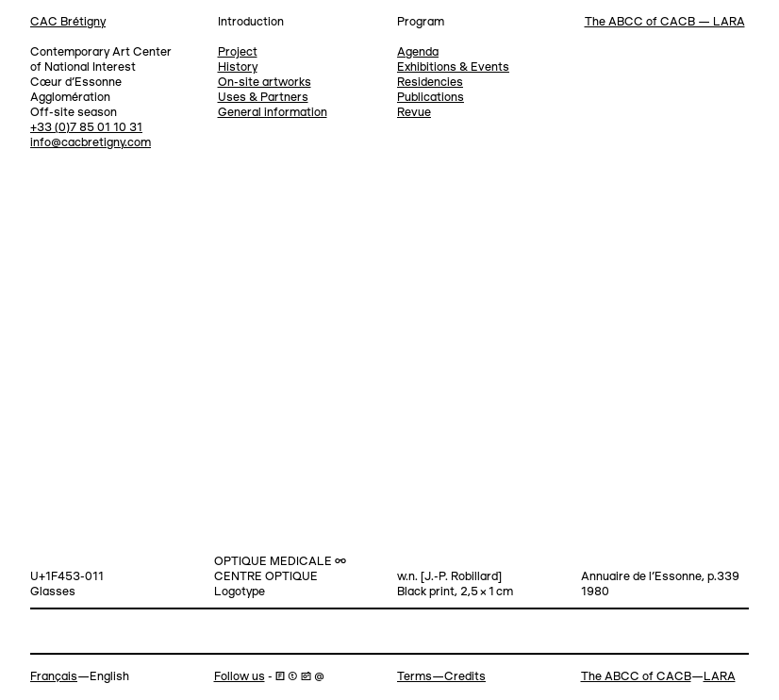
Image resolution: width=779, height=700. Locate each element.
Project (238, 52)
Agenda (418, 52)
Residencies (430, 83)
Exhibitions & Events (453, 67)
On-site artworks (265, 83)
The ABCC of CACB (636, 677)
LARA (720, 677)
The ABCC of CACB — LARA (665, 22)
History (238, 67)
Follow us (240, 677)
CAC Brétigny (68, 22)
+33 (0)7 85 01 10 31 (86, 128)
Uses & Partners (263, 98)
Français (54, 677)
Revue (414, 113)
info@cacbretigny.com (91, 143)
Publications (431, 98)
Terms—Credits (441, 677)
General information (273, 113)
